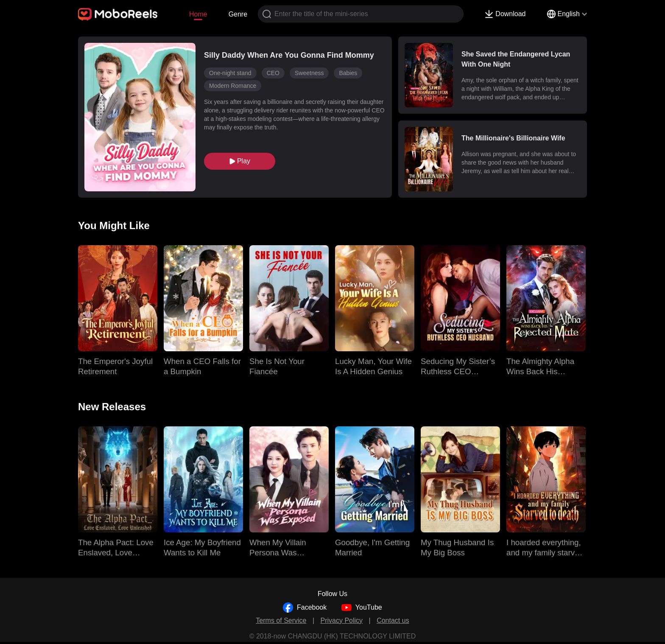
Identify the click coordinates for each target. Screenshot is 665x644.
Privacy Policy (342, 620)
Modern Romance (233, 86)
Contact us (393, 620)
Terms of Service (281, 620)
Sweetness (309, 73)
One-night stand (230, 73)
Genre (238, 14)
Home (198, 14)
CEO (273, 73)
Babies (348, 73)
